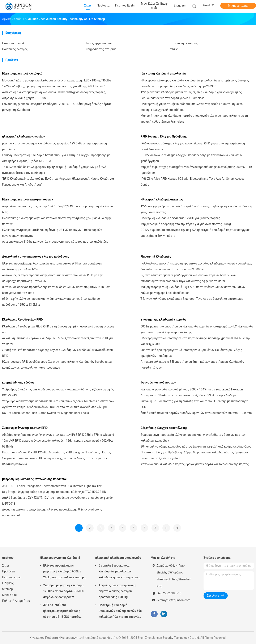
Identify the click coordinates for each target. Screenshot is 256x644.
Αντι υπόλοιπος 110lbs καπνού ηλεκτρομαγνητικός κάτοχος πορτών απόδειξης (55, 242)
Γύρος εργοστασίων (99, 43)
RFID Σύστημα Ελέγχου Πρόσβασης (164, 136)
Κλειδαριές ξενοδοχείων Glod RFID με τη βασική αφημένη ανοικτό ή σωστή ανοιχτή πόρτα (58, 329)
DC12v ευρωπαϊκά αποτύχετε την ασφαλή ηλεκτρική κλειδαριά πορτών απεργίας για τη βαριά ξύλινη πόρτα (195, 233)
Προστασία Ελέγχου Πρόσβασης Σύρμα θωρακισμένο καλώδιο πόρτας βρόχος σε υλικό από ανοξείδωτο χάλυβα (195, 455)
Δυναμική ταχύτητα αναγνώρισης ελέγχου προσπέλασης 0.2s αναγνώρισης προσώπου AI (52, 512)
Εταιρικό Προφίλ (13, 43)
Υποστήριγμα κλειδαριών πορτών (163, 319)
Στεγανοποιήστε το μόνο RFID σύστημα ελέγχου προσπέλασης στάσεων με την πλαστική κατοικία (55, 461)
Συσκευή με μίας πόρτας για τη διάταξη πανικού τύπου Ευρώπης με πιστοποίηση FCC (194, 404)
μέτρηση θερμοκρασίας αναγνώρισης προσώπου (35, 479)
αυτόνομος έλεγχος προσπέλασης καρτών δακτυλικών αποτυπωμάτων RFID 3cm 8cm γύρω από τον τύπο (56, 290)
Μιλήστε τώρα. (238, 6)
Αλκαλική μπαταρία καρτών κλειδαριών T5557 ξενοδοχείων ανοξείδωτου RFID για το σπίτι (57, 341)
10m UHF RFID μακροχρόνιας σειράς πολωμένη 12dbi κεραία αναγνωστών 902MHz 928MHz (57, 444)
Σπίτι (6, 565)
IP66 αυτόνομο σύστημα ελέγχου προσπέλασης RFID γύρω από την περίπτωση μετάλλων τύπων (193, 146)
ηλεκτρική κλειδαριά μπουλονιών (163, 73)
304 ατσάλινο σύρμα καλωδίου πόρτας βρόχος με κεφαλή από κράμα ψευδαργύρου (196, 446)
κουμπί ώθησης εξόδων (18, 382)
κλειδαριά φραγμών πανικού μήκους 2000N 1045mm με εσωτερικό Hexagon (192, 389)
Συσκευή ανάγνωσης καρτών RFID (25, 428)
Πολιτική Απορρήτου (16, 601)
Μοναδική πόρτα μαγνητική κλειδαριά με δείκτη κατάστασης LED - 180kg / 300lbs (57, 80)
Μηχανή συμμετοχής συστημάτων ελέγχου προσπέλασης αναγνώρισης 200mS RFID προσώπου (196, 170)
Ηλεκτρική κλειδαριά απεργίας (162, 199)
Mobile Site (9, 595)
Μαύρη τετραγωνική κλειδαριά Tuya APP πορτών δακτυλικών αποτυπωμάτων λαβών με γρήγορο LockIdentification (193, 290)
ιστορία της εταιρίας (184, 43)
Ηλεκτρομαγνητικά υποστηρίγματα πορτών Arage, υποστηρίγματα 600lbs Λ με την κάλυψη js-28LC (195, 341)
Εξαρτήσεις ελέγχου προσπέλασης (164, 428)
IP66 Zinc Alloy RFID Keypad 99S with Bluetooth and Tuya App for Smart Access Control (193, 182)
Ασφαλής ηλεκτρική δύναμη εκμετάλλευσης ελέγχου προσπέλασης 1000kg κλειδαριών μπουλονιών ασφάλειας (117, 592)
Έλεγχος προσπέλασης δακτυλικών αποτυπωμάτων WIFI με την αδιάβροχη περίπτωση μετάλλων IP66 (52, 266)
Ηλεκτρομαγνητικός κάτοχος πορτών (27, 199)
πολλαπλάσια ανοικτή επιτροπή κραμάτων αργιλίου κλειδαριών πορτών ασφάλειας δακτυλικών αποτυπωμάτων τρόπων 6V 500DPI (196, 266)
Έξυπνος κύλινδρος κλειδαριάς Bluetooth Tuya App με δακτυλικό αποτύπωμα (192, 299)
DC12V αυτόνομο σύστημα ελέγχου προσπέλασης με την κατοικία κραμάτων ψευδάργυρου (191, 158)
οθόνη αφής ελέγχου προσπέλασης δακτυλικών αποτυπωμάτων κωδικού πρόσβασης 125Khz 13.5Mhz (51, 302)
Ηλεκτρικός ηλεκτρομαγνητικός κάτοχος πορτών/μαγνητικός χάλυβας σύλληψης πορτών (57, 221)
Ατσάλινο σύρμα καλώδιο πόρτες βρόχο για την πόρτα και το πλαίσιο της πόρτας (195, 464)
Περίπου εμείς (12, 577)
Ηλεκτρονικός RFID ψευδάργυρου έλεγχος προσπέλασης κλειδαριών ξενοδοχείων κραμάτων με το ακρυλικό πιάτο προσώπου (57, 365)
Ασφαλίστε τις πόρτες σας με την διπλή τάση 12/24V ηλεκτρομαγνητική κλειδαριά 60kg (57, 209)
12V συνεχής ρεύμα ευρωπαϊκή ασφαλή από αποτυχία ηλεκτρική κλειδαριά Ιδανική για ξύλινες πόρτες (196, 209)
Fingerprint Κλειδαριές (156, 257)
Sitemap (7, 589)
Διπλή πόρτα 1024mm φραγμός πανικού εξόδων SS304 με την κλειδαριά (189, 395)
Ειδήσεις (8, 583)
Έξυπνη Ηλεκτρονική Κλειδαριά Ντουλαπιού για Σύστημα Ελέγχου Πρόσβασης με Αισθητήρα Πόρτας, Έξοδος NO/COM (56, 158)
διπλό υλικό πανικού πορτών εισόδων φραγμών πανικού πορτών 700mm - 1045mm (196, 413)
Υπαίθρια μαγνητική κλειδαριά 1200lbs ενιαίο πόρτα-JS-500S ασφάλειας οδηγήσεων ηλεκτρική (64, 592)
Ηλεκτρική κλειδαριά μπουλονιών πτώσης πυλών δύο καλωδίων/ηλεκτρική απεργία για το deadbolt (120, 611)
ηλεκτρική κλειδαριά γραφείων (24, 136)
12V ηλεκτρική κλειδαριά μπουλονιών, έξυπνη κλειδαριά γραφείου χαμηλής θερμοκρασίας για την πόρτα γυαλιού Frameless (191, 95)
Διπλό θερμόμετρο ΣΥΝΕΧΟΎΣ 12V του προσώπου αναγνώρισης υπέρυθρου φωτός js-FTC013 (57, 501)
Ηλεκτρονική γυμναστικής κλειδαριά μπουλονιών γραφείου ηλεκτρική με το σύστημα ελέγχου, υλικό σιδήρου (192, 107)
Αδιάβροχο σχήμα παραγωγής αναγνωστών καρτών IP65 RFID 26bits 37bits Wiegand (58, 435)
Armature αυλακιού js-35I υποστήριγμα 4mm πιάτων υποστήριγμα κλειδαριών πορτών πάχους (192, 365)
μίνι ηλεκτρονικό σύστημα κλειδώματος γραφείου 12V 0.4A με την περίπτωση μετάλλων (54, 146)
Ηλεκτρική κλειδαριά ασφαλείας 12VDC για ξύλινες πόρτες (180, 218)
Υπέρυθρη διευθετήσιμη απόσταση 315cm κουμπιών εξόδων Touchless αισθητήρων (58, 401)
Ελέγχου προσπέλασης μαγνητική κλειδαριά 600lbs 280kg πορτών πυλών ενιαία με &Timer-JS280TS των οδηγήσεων (64, 572)
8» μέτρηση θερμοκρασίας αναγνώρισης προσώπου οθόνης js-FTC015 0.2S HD (54, 492)
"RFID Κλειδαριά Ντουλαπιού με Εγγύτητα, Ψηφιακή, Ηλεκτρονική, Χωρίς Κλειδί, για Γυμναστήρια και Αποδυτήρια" (58, 182)
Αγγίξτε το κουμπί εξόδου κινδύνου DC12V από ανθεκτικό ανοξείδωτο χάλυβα (54, 407)
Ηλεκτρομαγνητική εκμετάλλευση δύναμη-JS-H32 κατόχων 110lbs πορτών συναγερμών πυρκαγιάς (52, 233)
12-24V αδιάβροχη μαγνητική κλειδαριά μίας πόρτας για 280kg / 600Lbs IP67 (53, 86)
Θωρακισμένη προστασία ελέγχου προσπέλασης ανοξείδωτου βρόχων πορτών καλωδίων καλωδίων (193, 438)
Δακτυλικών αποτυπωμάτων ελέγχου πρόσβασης (36, 257)
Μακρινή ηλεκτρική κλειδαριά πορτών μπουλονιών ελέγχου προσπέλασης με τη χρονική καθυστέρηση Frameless (194, 119)
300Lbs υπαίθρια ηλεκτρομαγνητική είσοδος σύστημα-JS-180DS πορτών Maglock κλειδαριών (62, 611)
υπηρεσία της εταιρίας (101, 49)
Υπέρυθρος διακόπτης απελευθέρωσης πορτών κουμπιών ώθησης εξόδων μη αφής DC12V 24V (58, 392)
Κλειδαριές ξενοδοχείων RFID (22, 319)
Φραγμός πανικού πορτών (158, 382)
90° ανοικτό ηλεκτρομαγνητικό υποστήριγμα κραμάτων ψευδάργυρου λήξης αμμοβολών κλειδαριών (191, 353)
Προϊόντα (8, 571)
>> (177, 528)
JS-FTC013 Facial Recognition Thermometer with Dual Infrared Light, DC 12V (52, 486)
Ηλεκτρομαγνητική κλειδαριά (22, 73)
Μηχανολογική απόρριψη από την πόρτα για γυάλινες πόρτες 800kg (186, 224)
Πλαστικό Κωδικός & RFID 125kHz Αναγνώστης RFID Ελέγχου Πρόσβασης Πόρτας (57, 452)
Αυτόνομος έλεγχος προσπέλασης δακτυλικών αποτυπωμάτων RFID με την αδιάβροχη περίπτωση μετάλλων (52, 278)
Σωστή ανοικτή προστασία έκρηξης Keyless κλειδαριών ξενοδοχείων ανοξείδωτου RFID (57, 353)
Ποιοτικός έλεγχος (15, 49)
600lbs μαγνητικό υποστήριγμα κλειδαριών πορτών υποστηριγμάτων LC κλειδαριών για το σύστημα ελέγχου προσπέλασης (197, 329)
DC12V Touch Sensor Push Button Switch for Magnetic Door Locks (45, 413)
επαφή (174, 49)
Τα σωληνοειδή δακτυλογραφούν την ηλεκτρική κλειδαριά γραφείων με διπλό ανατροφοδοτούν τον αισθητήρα (54, 170)
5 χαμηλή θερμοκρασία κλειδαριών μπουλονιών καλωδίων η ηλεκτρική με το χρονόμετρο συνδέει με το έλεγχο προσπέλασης (118, 572)
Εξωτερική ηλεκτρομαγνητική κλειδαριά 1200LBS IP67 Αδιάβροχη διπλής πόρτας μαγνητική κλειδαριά (57, 107)
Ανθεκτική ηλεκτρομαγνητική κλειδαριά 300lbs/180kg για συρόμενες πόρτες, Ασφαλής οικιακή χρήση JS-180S (54, 95)
